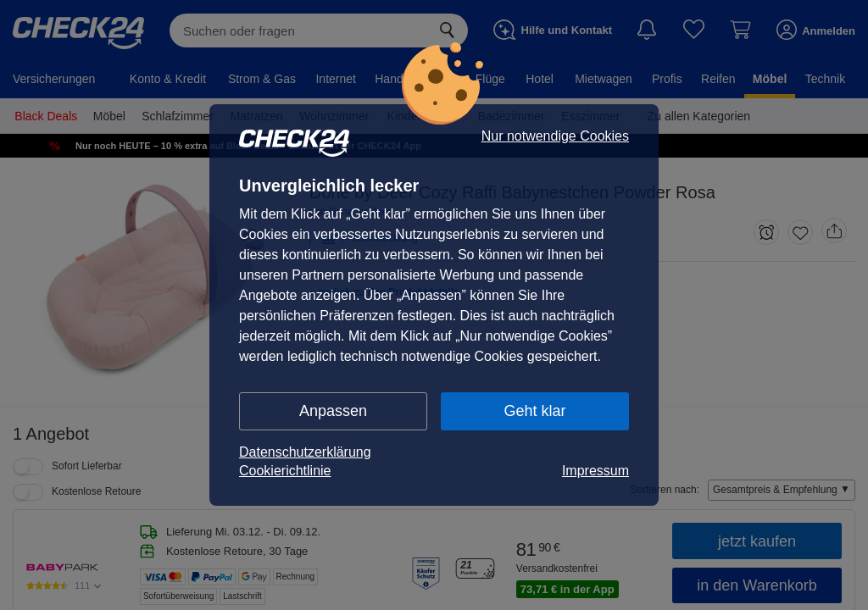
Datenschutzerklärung (305, 452)
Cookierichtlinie (285, 471)
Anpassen (333, 411)
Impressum (595, 471)
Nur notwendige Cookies (555, 136)
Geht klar (534, 411)
